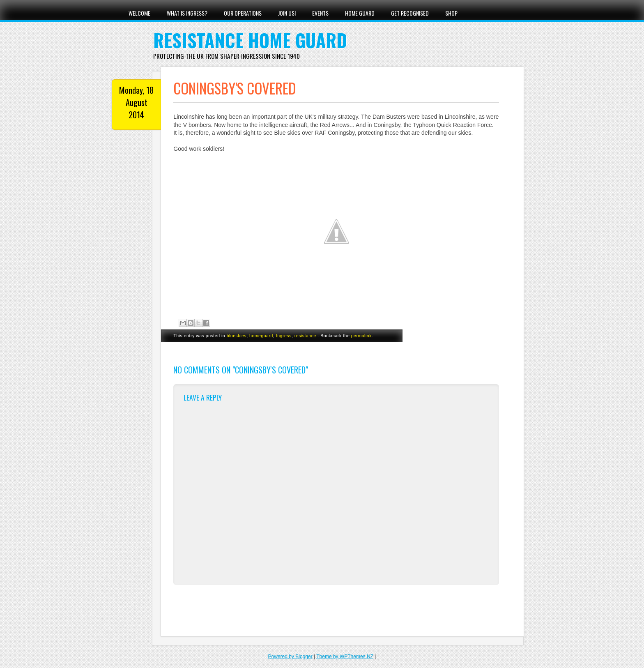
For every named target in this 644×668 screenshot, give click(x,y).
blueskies (237, 336)
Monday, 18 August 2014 (136, 102)
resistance (305, 336)
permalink (361, 336)
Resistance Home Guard (250, 40)
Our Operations (243, 13)
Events (320, 13)
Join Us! (287, 13)
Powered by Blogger (290, 656)
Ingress (284, 336)
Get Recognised (410, 13)
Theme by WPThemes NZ (345, 656)
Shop (451, 13)
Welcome (139, 13)
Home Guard (360, 13)
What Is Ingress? (187, 13)
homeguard (261, 336)
